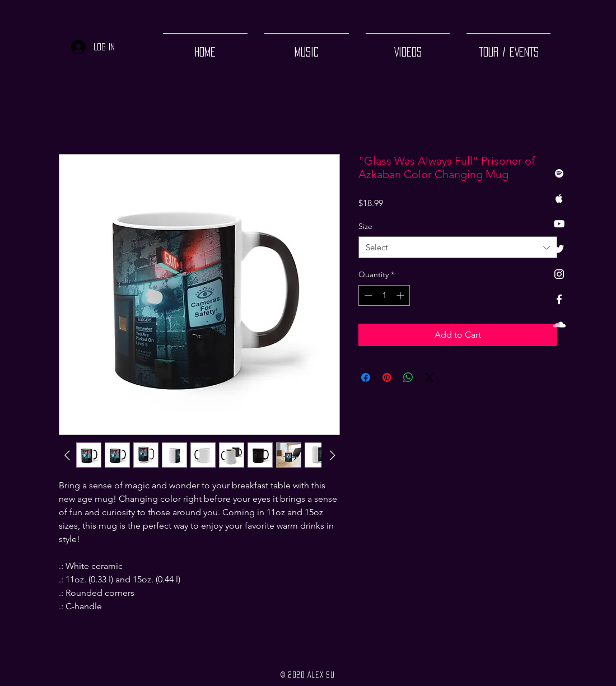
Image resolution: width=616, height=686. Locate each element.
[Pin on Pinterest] (387, 377)
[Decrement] (367, 295)
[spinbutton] (384, 295)
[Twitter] (559, 249)
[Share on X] (430, 377)
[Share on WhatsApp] (408, 377)
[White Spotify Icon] (559, 173)
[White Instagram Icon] (559, 274)
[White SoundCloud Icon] (559, 325)
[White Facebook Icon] (559, 299)
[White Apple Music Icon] (559, 199)
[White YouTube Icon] (559, 224)
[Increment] (401, 295)
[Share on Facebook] (366, 377)
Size (365, 226)
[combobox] (458, 247)
